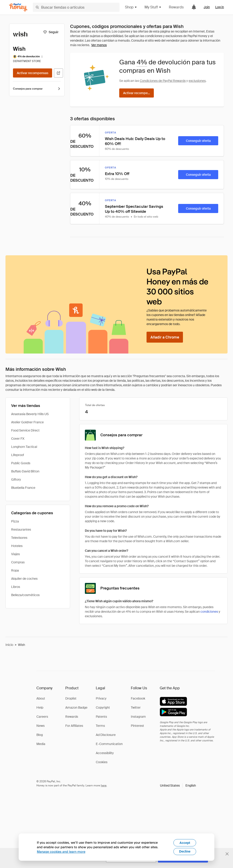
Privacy (101, 698)
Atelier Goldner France (27, 422)
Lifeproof (18, 455)
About (41, 698)
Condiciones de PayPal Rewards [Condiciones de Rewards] (163, 81)
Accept (185, 843)
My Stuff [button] (153, 7)
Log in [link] (220, 7)
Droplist (71, 698)
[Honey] (18, 7)
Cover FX (18, 439)
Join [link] (207, 7)
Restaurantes (21, 529)
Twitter (136, 707)
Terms (100, 726)
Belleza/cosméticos (25, 595)
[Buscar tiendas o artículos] (76, 7)
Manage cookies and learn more (61, 852)
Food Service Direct (25, 430)
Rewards (176, 7)
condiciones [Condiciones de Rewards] (209, 612)
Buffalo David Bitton (25, 471)
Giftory (16, 479)
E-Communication (109, 744)
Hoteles (17, 546)
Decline (185, 851)
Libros (16, 587)
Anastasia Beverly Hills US (30, 414)
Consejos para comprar (37, 89)
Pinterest (137, 726)
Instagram (138, 717)
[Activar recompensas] (33, 73)
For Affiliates (74, 726)
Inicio (9, 645)
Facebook (138, 698)
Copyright (103, 707)
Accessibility (105, 753)
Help (40, 707)
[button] (178, 785)
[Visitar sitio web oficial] (58, 73)
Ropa (15, 570)
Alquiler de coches (24, 579)
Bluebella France (23, 488)
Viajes (15, 554)
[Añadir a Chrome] (165, 337)
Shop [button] (131, 7)
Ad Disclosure (106, 735)
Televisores (19, 538)
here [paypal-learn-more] (104, 785)
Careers (42, 717)
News (41, 726)
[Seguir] (51, 32)
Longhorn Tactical (24, 447)
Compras (18, 562)
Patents (101, 717)
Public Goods (21, 463)
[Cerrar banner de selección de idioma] (227, 854)
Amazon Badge (76, 707)
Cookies (102, 762)
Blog (40, 735)
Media (41, 744)
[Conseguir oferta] (198, 141)
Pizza (15, 521)
